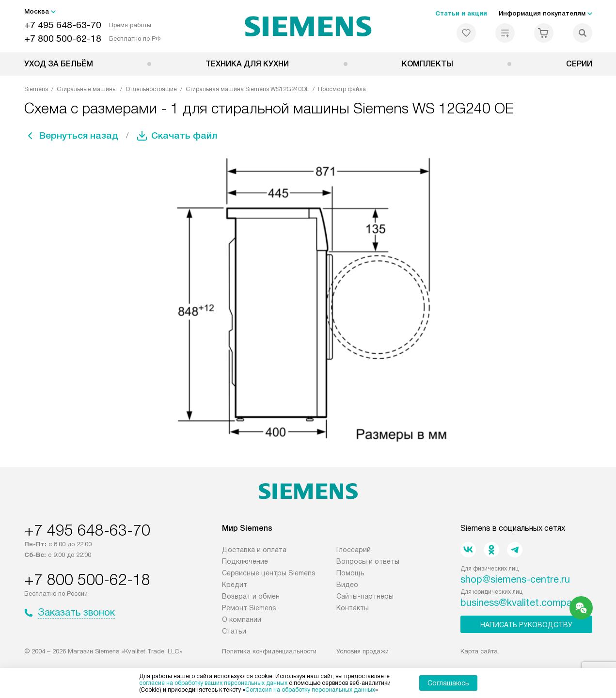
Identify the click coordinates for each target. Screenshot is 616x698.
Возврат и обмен (251, 596)
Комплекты (427, 64)
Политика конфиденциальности (269, 651)
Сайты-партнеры (365, 596)
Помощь (350, 573)
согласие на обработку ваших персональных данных (213, 683)
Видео (347, 585)
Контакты (353, 608)
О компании (242, 619)
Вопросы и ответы (368, 561)
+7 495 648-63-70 (63, 25)
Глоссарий (354, 550)
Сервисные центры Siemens (269, 573)
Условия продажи (363, 651)
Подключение (245, 561)
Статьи (234, 631)
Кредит (235, 585)
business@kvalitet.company (521, 603)
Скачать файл (189, 136)
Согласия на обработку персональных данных (310, 690)
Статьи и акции (461, 13)
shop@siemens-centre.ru (515, 579)
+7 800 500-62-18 (63, 39)
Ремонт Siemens (249, 608)
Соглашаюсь (448, 683)
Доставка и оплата (254, 550)
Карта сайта (479, 651)
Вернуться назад (80, 136)
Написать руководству (526, 625)
